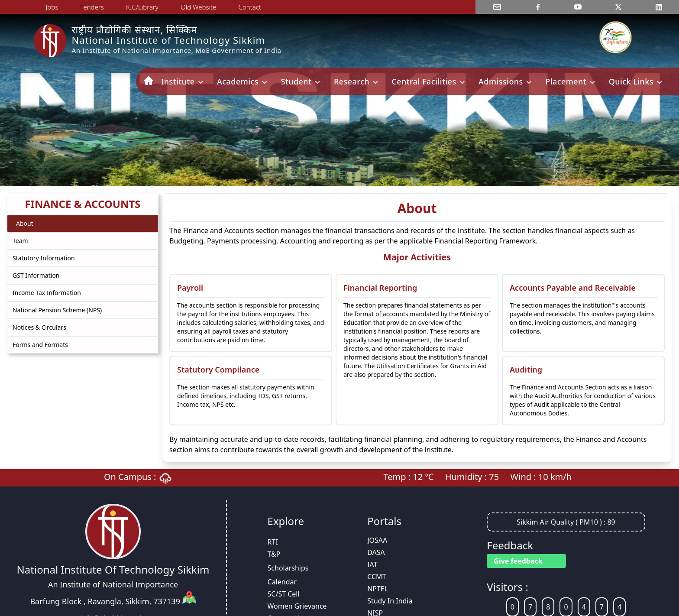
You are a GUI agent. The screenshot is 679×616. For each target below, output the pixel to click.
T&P (274, 554)
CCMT (377, 577)
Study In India (390, 601)
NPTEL (378, 589)
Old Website (198, 7)
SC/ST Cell (284, 594)
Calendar (282, 582)
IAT (372, 564)
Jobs (52, 7)
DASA (376, 552)
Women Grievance (297, 606)
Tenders (92, 7)
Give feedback (518, 561)
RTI (273, 542)
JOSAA (377, 540)
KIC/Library (142, 7)
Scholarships (288, 568)
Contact (250, 7)
